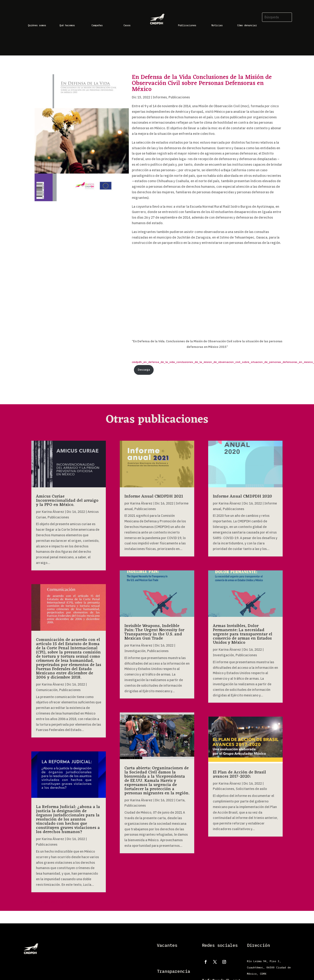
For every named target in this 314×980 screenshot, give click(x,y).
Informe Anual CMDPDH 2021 (154, 496)
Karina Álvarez (53, 512)
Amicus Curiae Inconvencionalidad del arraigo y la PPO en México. (67, 501)
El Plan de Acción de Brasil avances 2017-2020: (239, 774)
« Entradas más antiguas (50, 902)
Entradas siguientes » (266, 902)
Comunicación (47, 690)
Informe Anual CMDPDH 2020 (242, 496)
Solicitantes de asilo (251, 789)
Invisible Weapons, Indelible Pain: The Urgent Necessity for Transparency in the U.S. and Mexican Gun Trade (154, 632)
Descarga (144, 370)
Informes (160, 97)
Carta (180, 800)
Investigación (135, 651)
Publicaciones (179, 97)
